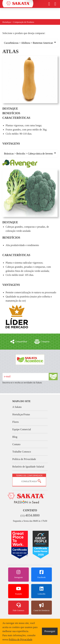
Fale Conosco (18, 607)
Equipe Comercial (22, 429)
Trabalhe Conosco (22, 452)
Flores (16, 422)
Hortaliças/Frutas (21, 414)
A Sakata (17, 407)
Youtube (18, 591)
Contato (16, 444)
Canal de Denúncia (42, 607)
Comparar (42, 342)
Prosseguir (50, 631)
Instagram (18, 574)
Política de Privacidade (24, 459)
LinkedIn (42, 591)
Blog (15, 437)
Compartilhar (19, 342)
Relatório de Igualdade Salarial (28, 467)
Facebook (42, 574)
